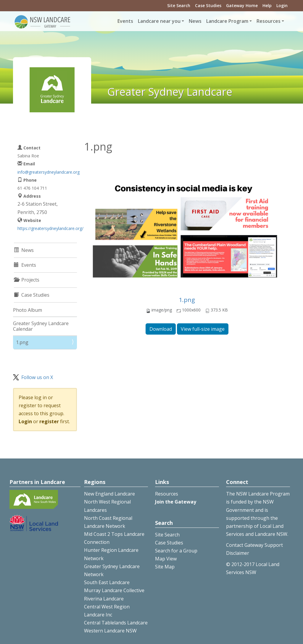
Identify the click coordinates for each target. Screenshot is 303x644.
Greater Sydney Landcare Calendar (41, 326)
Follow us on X (37, 377)
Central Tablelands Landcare (116, 623)
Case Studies (208, 5)
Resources (167, 494)
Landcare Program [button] (227, 21)
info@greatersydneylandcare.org (49, 172)
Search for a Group (176, 551)
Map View (166, 559)
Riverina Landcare (104, 599)
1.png (187, 300)
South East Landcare (107, 582)
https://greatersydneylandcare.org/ (50, 228)
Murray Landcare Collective (114, 590)
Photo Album (28, 310)
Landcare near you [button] (159, 21)
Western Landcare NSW (110, 631)
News (195, 21)
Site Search (179, 5)
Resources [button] (269, 21)
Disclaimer (238, 553)
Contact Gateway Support (254, 545)
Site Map (165, 567)
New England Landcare (109, 494)
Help (267, 5)
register (49, 421)
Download (161, 329)
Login (282, 5)
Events (125, 21)
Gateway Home (242, 5)
